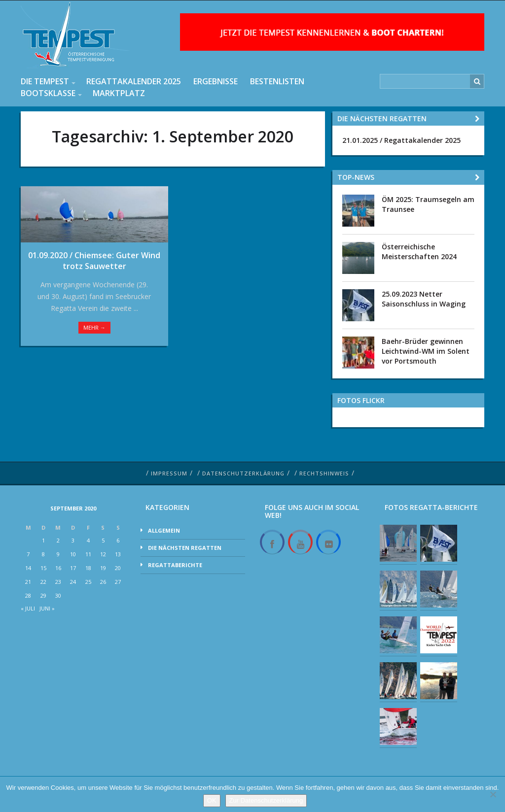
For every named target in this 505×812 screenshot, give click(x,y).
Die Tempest (45, 81)
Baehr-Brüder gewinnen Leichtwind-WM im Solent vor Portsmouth (426, 351)
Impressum (169, 473)
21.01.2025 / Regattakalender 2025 (401, 140)
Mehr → (94, 327)
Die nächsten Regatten (185, 548)
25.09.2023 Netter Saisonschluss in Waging (424, 299)
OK (212, 800)
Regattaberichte (175, 565)
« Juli (28, 608)
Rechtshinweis (324, 473)
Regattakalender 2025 (134, 81)
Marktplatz (119, 93)
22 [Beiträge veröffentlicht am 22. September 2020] (43, 582)
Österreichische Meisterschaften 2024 (419, 252)
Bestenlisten (277, 81)
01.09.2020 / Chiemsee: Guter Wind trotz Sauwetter (94, 261)
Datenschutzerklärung (243, 473)
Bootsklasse (48, 93)
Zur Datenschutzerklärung (266, 800)
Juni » (47, 608)
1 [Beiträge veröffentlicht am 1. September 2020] (43, 540)
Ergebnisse (216, 81)
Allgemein (164, 530)
